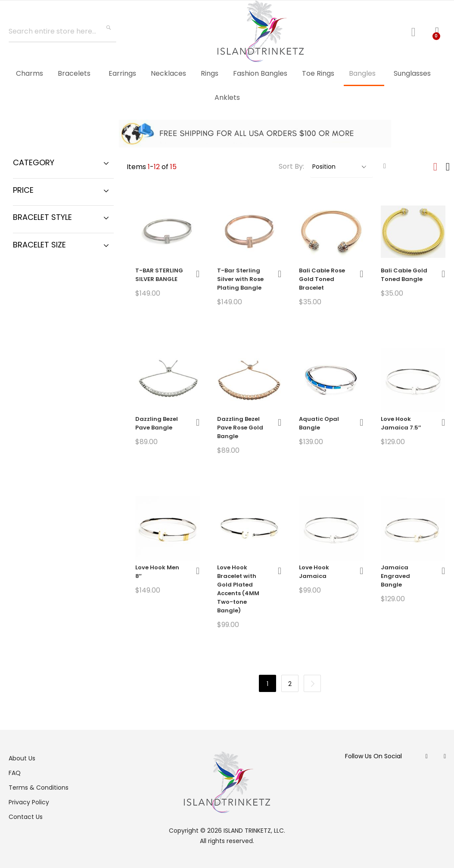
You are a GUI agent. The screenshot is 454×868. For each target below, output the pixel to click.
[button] (198, 274)
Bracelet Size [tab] (39, 245)
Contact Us (26, 817)
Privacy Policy (29, 802)
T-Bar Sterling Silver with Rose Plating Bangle (240, 279)
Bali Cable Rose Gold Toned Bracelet (322, 279)
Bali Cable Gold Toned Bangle (404, 275)
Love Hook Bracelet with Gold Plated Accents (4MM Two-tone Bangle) (238, 589)
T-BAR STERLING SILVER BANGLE (159, 275)
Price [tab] (23, 190)
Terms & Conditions (39, 788)
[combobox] (62, 31)
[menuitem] (30, 73)
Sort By (291, 166)
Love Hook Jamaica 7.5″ (401, 423)
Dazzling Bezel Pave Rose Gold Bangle (240, 428)
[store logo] (261, 31)
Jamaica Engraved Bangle (395, 576)
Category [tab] (34, 162)
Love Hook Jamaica (314, 572)
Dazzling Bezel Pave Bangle (157, 423)
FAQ (15, 773)
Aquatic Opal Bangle (319, 423)
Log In (417, 31)
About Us (22, 758)
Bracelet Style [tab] (42, 217)
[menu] (227, 85)
